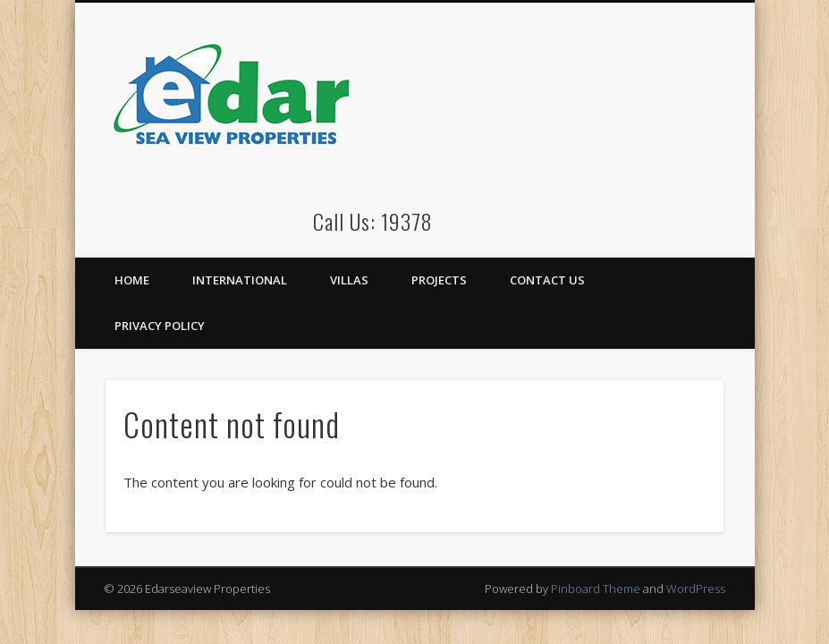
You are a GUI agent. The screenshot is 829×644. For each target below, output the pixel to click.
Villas (349, 280)
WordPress (696, 589)
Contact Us (547, 280)
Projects (439, 280)
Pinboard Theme (596, 589)
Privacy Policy (160, 326)
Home (132, 280)
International (240, 280)
